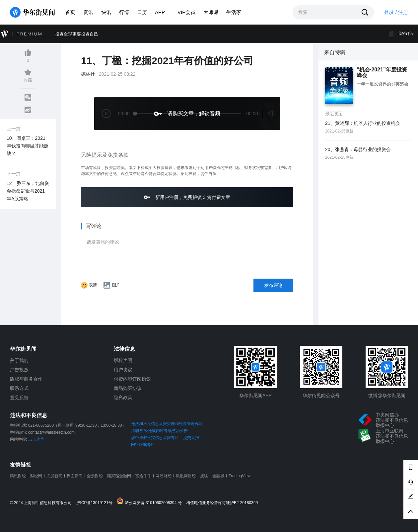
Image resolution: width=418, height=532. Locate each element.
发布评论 (273, 285)
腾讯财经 (18, 476)
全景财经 (95, 476)
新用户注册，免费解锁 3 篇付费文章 (187, 197)
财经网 (36, 476)
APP (160, 12)
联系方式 (19, 388)
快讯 (106, 12)
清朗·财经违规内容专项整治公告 (159, 431)
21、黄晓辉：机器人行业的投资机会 (363, 123)
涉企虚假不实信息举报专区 (155, 438)
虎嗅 (204, 476)
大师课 (211, 12)
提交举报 (191, 438)
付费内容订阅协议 (132, 379)
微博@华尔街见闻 (387, 396)
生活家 (234, 12)
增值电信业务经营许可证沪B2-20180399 (222, 503)
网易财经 (164, 476)
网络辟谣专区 (143, 445)
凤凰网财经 (186, 476)
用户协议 (123, 370)
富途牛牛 (143, 476)
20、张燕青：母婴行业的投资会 (358, 149)
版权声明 (123, 360)
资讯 (88, 12)
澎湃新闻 (54, 476)
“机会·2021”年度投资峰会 (382, 73)
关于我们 (19, 360)
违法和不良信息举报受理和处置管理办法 (167, 424)
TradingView (240, 476)
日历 (142, 12)
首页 (70, 12)
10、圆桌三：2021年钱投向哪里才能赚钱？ (28, 146)
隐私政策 (123, 398)
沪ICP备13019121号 (96, 503)
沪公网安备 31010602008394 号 (151, 501)
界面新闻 (75, 476)
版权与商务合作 (26, 379)
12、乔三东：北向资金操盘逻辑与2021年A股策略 (28, 191)
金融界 (218, 476)
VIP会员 (186, 12)
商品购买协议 (128, 388)
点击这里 (36, 439)
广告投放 (19, 370)
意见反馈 (19, 398)
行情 (124, 12)
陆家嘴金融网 (119, 476)
